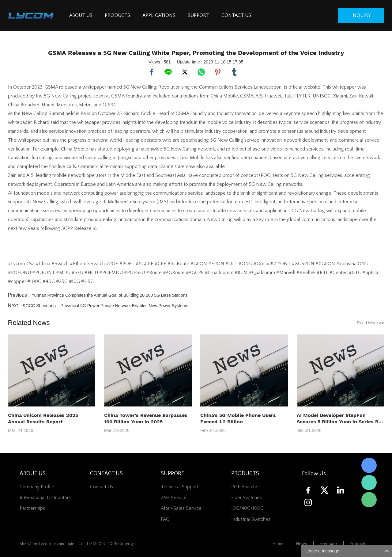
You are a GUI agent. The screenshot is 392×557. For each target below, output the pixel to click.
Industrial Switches (251, 519)
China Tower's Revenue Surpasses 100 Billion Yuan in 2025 (146, 418)
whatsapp (201, 72)
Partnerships (32, 508)
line (168, 72)
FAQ (165, 519)
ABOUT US (81, 15)
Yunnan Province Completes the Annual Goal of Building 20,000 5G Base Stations (109, 295)
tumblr (234, 72)
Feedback (328, 544)
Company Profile (37, 487)
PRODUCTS (117, 15)
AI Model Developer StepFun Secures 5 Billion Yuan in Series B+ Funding (339, 419)
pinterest (218, 72)
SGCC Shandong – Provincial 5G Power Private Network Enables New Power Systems (106, 306)
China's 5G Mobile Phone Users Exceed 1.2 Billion (238, 418)
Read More (371, 323)
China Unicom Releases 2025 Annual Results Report (43, 418)
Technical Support (180, 487)
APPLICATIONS (159, 15)
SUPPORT (198, 15)
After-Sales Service (181, 508)
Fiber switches (247, 498)
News (302, 544)
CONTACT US (236, 15)
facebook (152, 72)
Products (358, 544)
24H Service (174, 498)
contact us (102, 487)
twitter (185, 72)
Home (278, 544)
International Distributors (45, 498)
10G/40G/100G (247, 508)
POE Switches (246, 487)
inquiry (361, 15)
